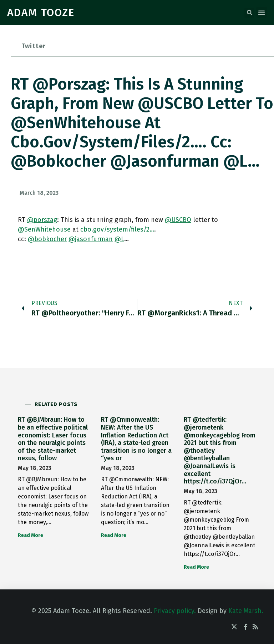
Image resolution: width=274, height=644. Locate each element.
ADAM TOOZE (41, 12)
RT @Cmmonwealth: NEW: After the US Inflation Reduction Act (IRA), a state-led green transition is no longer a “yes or (136, 439)
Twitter (34, 46)
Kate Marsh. (246, 611)
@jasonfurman (91, 239)
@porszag (42, 220)
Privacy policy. (175, 611)
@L (119, 239)
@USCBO (178, 220)
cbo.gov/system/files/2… (117, 229)
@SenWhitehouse (44, 229)
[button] (249, 13)
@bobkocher (47, 239)
